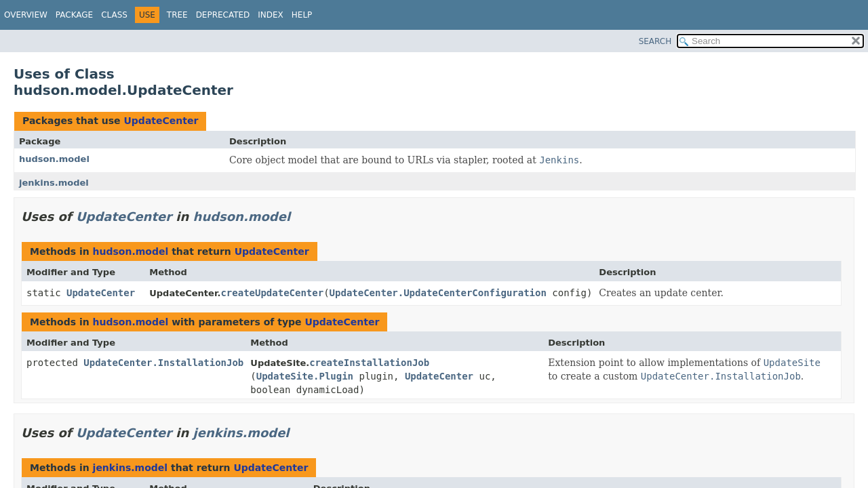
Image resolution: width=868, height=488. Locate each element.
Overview (26, 15)
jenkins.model (54, 183)
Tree (177, 15)
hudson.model (54, 159)
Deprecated (223, 15)
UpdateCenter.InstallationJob (163, 363)
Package (74, 15)
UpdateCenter (161, 121)
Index (271, 15)
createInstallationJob (369, 363)
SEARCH (655, 41)
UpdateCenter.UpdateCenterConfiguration (438, 293)
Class (114, 15)
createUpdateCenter (272, 293)
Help (302, 15)
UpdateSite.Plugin (305, 376)
